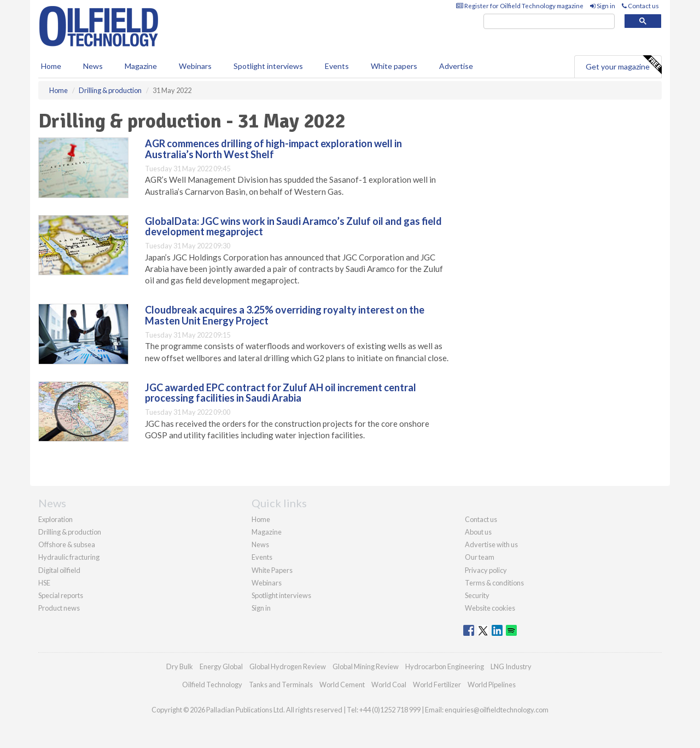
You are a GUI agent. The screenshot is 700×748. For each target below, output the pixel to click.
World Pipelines (492, 685)
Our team (480, 557)
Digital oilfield (59, 570)
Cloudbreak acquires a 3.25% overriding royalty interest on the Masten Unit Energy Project (285, 315)
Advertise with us (491, 544)
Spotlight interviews (268, 66)
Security (477, 595)
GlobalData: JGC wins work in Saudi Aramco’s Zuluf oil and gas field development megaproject (293, 227)
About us (478, 532)
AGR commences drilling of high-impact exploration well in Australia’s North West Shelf (273, 149)
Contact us (640, 6)
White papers (394, 66)
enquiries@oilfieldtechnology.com (497, 710)
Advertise (456, 66)
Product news (59, 608)
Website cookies (490, 608)
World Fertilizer (437, 685)
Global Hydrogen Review (288, 666)
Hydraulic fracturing (69, 557)
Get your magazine (623, 65)
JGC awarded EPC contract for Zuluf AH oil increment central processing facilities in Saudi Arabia (281, 393)
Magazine (141, 66)
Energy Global (221, 666)
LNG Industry (511, 666)
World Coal (389, 685)
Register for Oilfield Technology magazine (520, 6)
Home (51, 66)
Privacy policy (486, 570)
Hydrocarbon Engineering (445, 666)
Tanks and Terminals (281, 685)
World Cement (342, 685)
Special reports (61, 595)
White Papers (272, 570)
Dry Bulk (180, 666)
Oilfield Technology (212, 685)
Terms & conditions (494, 583)
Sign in (603, 6)
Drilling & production (70, 532)
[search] (549, 22)
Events (337, 66)
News (260, 544)
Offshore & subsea (67, 544)
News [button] (93, 66)
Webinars (195, 66)
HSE (44, 583)
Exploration (56, 519)
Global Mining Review (366, 666)
